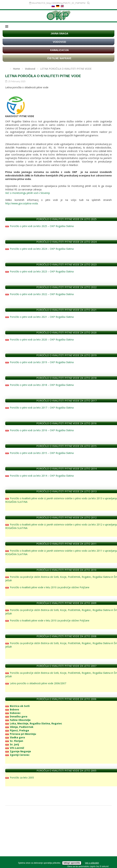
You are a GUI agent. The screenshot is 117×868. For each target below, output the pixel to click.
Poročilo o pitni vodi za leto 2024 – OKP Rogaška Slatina (39, 249)
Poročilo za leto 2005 (20, 778)
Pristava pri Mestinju (21, 734)
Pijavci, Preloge (17, 730)
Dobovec (13, 713)
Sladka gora (15, 737)
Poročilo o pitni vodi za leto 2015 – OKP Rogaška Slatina (39, 453)
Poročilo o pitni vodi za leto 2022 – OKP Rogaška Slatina (39, 294)
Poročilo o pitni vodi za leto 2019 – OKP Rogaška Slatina (39, 362)
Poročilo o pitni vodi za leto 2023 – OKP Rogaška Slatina (39, 271)
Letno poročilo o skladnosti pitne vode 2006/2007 (36, 683)
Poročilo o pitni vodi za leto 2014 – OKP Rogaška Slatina (39, 476)
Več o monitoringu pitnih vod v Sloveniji (27, 193)
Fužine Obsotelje (18, 720)
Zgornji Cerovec (17, 755)
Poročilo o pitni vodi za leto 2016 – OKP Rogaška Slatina (39, 430)
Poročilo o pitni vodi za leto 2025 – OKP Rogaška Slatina (39, 226)
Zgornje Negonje (18, 751)
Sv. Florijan (14, 741)
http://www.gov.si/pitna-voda (22, 203)
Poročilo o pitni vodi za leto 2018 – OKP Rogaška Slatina (39, 385)
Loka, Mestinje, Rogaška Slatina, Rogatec (34, 723)
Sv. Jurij (12, 744)
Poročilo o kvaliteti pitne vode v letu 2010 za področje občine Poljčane (47, 587)
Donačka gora (16, 716)
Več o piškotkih (92, 863)
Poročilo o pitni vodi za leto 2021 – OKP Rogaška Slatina (39, 317)
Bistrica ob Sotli (17, 706)
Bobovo (12, 709)
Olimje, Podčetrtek (19, 727)
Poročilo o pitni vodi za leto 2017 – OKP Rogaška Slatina (39, 408)
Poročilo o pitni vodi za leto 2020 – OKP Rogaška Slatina (39, 340)
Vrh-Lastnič (15, 748)
